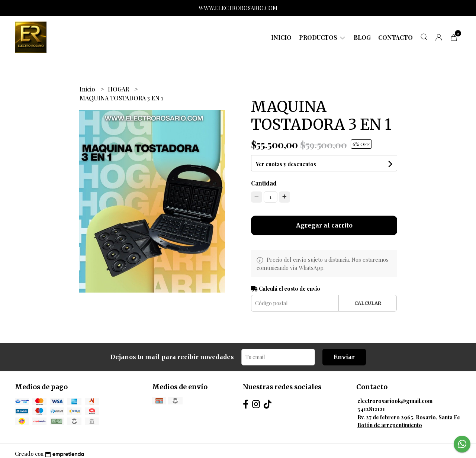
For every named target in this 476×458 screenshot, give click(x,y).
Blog (362, 37)
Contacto (395, 37)
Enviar (344, 357)
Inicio (281, 37)
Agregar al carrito (324, 225)
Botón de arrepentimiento (390, 425)
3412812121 (371, 409)
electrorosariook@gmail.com (395, 401)
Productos (323, 37)
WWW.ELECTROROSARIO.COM (238, 8)
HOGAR (119, 89)
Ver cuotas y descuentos (286, 164)
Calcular (368, 303)
